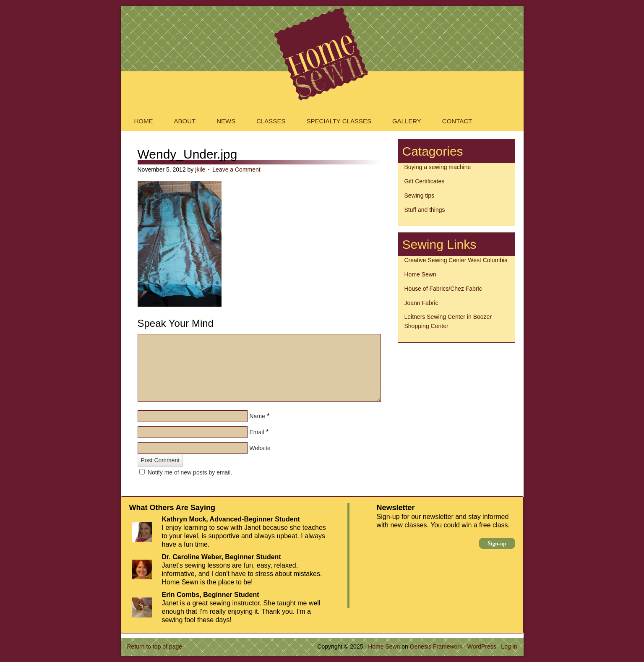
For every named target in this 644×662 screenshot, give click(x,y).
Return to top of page (155, 646)
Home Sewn (322, 27)
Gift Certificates (425, 181)
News (226, 121)
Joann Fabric (421, 303)
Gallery (407, 121)
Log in (509, 646)
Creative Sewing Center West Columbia (456, 260)
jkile (200, 169)
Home (144, 121)
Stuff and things (425, 210)
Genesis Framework (436, 646)
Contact (457, 121)
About (185, 121)
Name (257, 416)
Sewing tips (420, 195)
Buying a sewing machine (438, 167)
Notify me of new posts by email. (190, 472)
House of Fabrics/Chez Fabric (443, 289)
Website (260, 448)
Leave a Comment (236, 169)
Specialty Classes (339, 121)
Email (257, 432)
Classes (271, 121)
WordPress (482, 646)
